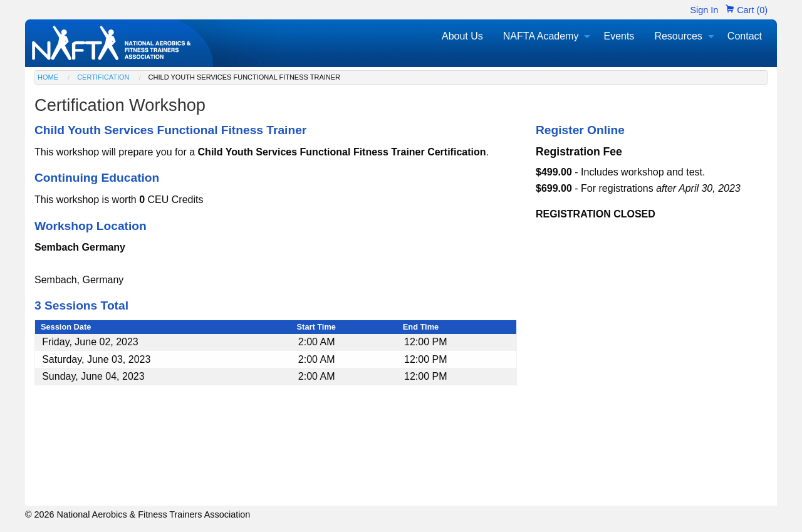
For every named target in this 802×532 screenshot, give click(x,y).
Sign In (704, 10)
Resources (678, 36)
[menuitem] (462, 36)
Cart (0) (747, 10)
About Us (462, 36)
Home (48, 77)
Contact (745, 36)
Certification (103, 77)
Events (619, 36)
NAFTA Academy (541, 36)
